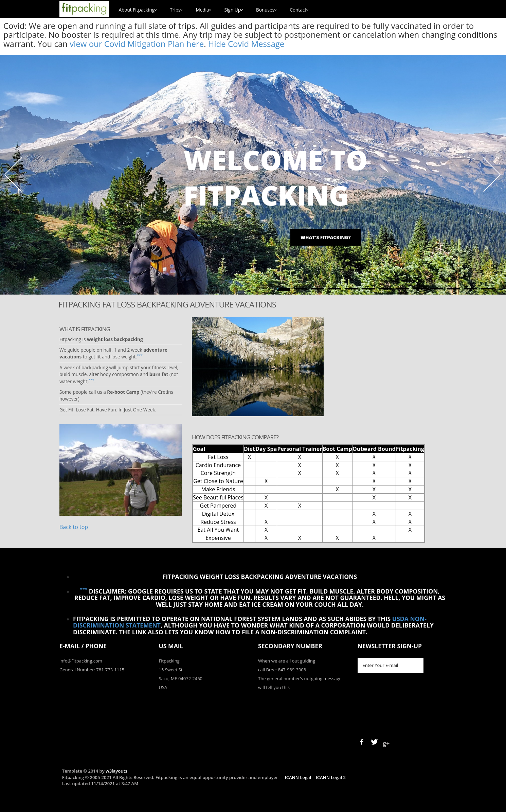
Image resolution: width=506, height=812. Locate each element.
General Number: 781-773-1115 (92, 670)
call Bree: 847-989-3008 (282, 670)
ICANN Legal (298, 777)
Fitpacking (169, 661)
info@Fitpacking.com (81, 661)
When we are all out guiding (287, 661)
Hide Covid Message (246, 44)
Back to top (74, 527)
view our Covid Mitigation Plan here (137, 44)
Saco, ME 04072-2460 (181, 678)
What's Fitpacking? (326, 237)
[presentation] (409, 701)
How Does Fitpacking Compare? (235, 437)
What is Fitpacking (85, 329)
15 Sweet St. (171, 670)
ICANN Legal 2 (331, 777)
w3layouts (116, 771)
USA (163, 687)
